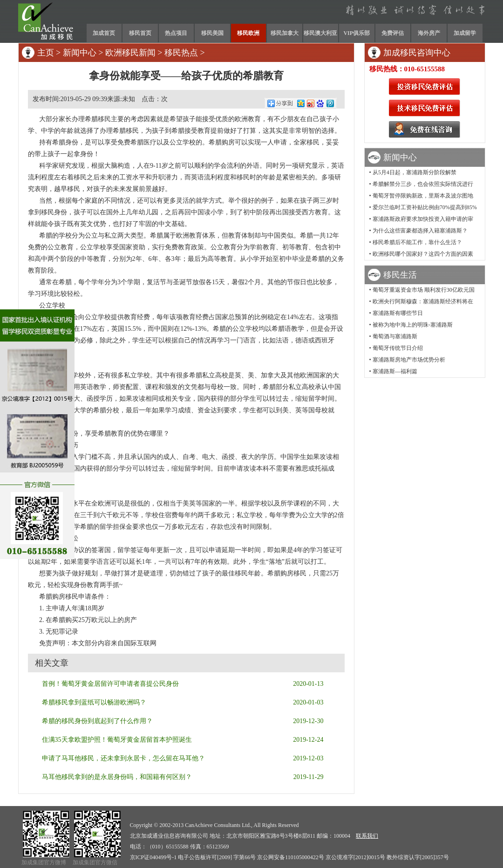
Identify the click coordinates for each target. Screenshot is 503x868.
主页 (46, 53)
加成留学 (465, 33)
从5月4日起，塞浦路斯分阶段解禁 (415, 172)
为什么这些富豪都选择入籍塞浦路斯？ (420, 231)
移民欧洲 (248, 33)
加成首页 (104, 33)
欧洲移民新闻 (130, 53)
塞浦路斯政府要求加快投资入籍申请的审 (423, 219)
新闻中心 (80, 53)
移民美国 (212, 33)
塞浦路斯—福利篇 (395, 371)
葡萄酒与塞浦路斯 (395, 336)
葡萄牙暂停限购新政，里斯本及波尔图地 (423, 196)
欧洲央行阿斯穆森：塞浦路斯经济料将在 (423, 301)
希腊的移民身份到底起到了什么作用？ (97, 721)
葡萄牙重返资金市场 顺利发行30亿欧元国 (424, 290)
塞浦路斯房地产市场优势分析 (409, 360)
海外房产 (429, 33)
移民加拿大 (285, 33)
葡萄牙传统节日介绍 (398, 348)
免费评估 (393, 33)
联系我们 (367, 836)
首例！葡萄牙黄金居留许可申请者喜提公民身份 (110, 684)
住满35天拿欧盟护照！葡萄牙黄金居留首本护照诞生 (117, 740)
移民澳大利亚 (320, 33)
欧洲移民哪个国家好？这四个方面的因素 (423, 254)
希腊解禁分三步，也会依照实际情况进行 (423, 184)
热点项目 (176, 33)
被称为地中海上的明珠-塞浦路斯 (413, 325)
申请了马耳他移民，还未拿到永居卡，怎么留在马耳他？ (123, 758)
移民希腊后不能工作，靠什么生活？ (417, 242)
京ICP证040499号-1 (153, 857)
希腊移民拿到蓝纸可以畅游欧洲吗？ (94, 702)
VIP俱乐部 (357, 33)
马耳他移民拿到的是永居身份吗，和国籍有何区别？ (117, 777)
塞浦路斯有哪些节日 (398, 313)
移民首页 (140, 33)
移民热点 (181, 53)
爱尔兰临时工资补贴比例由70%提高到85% (425, 207)
